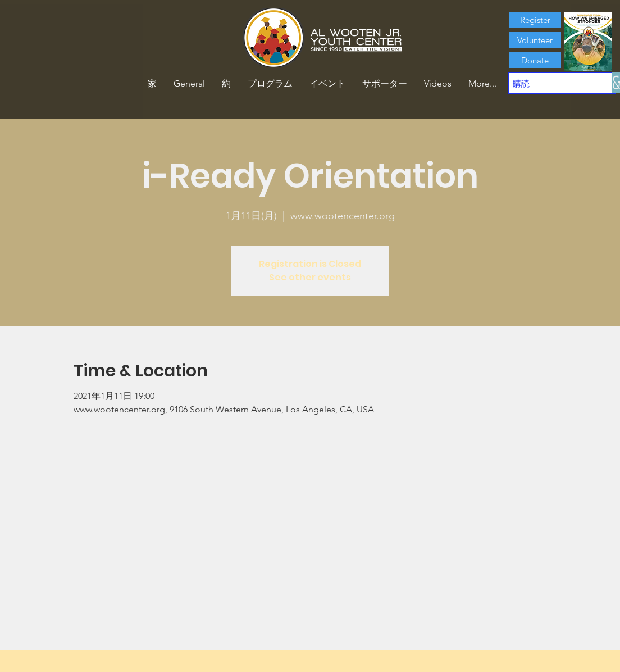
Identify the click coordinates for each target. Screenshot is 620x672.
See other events (310, 277)
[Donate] (535, 60)
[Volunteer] (535, 40)
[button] (226, 84)
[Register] (535, 20)
